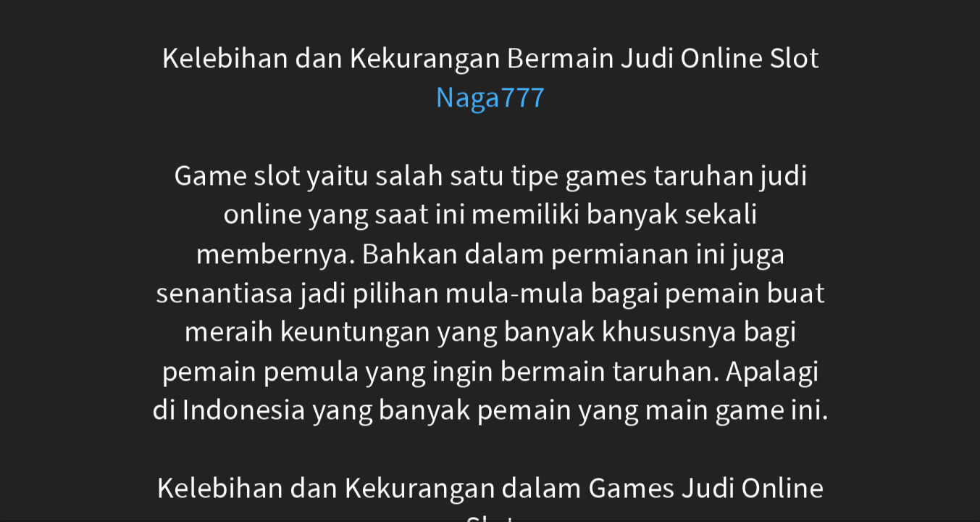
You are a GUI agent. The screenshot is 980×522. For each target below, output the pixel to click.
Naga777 (490, 98)
